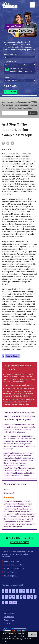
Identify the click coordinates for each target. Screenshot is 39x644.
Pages (7, 77)
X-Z (15, 603)
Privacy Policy (9, 617)
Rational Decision (13, 356)
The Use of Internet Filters (14, 569)
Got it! (33, 635)
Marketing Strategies (12, 561)
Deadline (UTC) (10, 61)
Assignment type (11, 54)
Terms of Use (9, 613)
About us (7, 623)
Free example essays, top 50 (12, 585)
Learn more (10, 639)
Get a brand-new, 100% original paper (20, 399)
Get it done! (11, 92)
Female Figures (10, 572)
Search (32, 113)
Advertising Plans (11, 576)
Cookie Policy (9, 620)
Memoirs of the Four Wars (14, 565)
